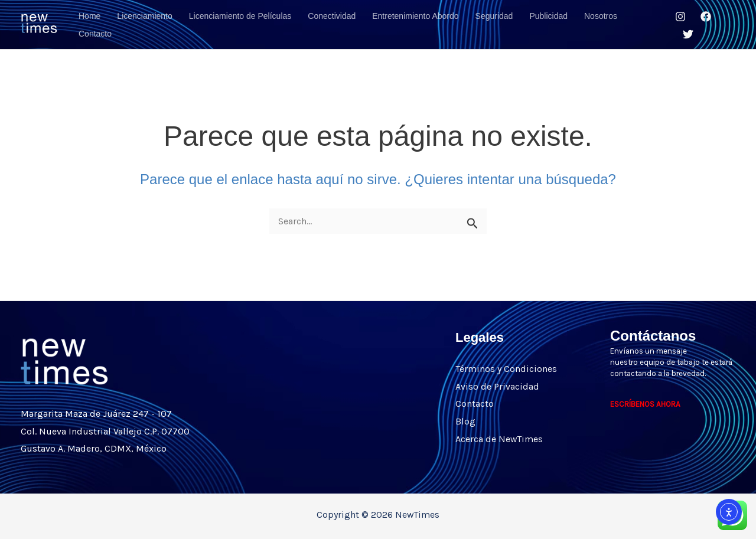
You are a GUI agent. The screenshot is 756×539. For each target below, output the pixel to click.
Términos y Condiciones (506, 369)
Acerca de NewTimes (499, 439)
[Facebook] (706, 17)
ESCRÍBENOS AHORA (645, 404)
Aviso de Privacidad (497, 386)
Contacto (475, 404)
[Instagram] (680, 17)
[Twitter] (688, 34)
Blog (465, 421)
